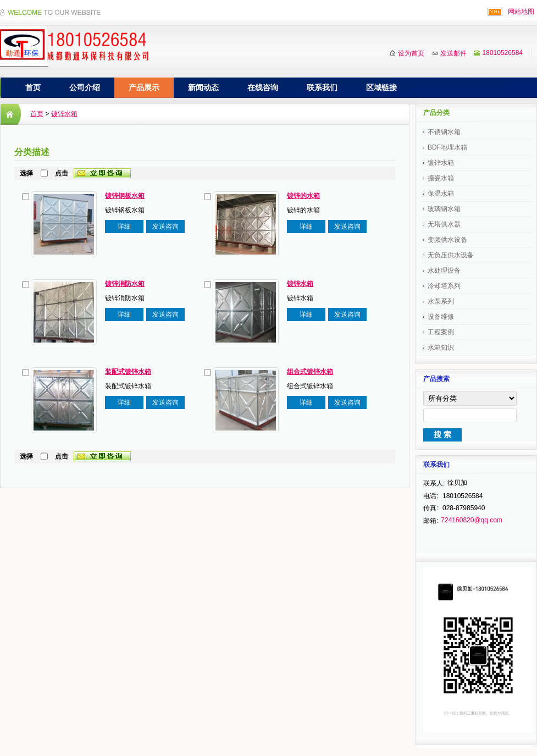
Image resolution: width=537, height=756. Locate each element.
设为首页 (411, 53)
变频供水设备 (447, 240)
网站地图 (521, 12)
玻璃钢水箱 (444, 209)
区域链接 (381, 87)
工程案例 (441, 332)
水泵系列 (441, 301)
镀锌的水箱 (303, 196)
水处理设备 (444, 271)
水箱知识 (441, 347)
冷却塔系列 (444, 286)
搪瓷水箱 (441, 178)
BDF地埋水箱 (447, 147)
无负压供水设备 (451, 255)
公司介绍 (85, 87)
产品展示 (144, 87)
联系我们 (322, 87)
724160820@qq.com (472, 520)
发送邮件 (453, 53)
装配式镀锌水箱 (128, 372)
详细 (124, 227)
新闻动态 (203, 87)
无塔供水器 (444, 224)
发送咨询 (165, 227)
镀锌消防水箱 (125, 284)
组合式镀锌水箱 (310, 372)
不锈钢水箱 (444, 132)
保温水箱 (441, 194)
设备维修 (441, 317)
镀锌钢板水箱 (125, 196)
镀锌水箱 (64, 114)
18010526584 (503, 53)
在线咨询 (263, 87)
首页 (33, 87)
